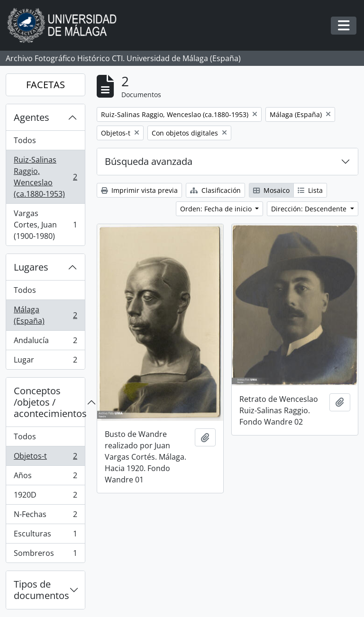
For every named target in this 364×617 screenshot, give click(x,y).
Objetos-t (45, 458)
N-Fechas (45, 516)
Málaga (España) (45, 315)
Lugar (45, 362)
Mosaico (271, 190)
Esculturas (45, 536)
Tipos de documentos (41, 590)
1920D (45, 497)
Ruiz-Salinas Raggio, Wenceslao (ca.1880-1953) (45, 177)
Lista (310, 190)
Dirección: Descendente (310, 209)
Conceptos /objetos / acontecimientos (49, 402)
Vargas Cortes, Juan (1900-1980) (45, 225)
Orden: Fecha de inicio (217, 209)
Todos (25, 140)
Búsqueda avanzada (149, 161)
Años (45, 477)
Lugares (31, 267)
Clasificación (215, 190)
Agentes (32, 117)
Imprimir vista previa (139, 190)
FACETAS (45, 85)
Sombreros (45, 555)
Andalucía (45, 342)
